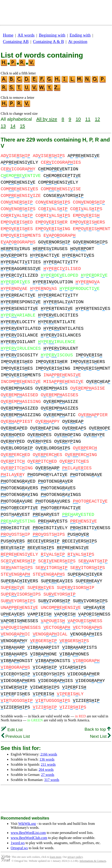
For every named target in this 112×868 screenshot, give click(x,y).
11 (88, 119)
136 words (47, 759)
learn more (56, 857)
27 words (48, 775)
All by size (47, 119)
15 (22, 126)
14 (13, 126)
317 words (52, 780)
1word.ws (18, 843)
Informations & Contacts (93, 861)
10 (78, 119)
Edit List (12, 730)
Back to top (98, 729)
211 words (48, 764)
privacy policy (75, 857)
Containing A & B (48, 42)
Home (8, 35)
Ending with (80, 35)
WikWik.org (27, 824)
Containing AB (16, 42)
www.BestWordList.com (28, 833)
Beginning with (52, 35)
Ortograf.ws (19, 848)
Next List (100, 736)
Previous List (16, 736)
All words (26, 35)
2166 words (49, 754)
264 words (46, 770)
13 (3, 126)
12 (97, 119)
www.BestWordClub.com (29, 838)
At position (78, 42)
